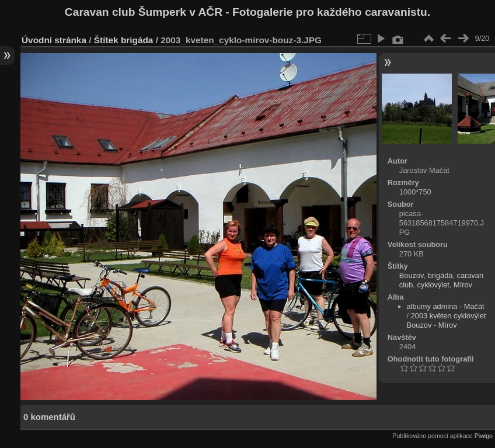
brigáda (137, 40)
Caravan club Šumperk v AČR (144, 12)
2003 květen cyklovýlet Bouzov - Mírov (447, 320)
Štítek (106, 40)
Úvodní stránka (54, 40)
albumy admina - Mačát (446, 306)
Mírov (463, 285)
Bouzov (412, 275)
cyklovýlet (433, 285)
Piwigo (484, 436)
